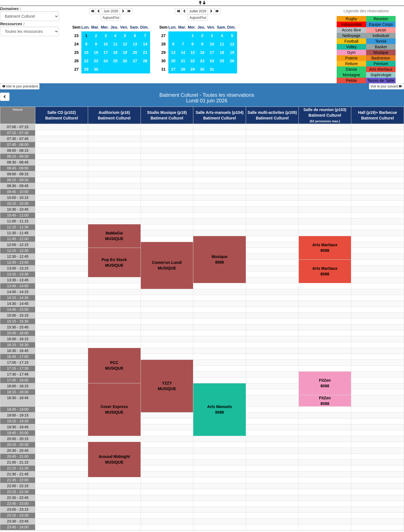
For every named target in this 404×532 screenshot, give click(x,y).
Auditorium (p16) (114, 112)
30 (96, 69)
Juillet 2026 (198, 11)
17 (106, 52)
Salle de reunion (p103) (325, 110)
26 (77, 61)
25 (77, 52)
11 (115, 44)
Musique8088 (220, 259)
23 (77, 36)
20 (135, 52)
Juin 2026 (111, 11)
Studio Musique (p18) (167, 112)
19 (125, 52)
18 (115, 52)
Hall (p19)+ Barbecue (377, 112)
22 (86, 61)
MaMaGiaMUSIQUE (114, 236)
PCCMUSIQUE (114, 365)
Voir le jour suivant (386, 86)
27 (135, 61)
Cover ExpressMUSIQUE (114, 409)
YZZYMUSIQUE (167, 386)
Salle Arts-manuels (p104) (220, 112)
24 (77, 44)
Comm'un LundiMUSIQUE (167, 265)
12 (125, 44)
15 (86, 52)
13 (135, 44)
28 (145, 61)
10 (106, 44)
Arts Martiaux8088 (325, 248)
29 (86, 69)
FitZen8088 (325, 383)
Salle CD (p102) (62, 112)
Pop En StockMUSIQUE (114, 262)
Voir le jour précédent (20, 86)
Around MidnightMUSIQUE (114, 459)
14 (145, 44)
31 (164, 69)
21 (145, 52)
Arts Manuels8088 (220, 409)
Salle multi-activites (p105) (272, 112)
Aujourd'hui (111, 18)
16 (96, 52)
